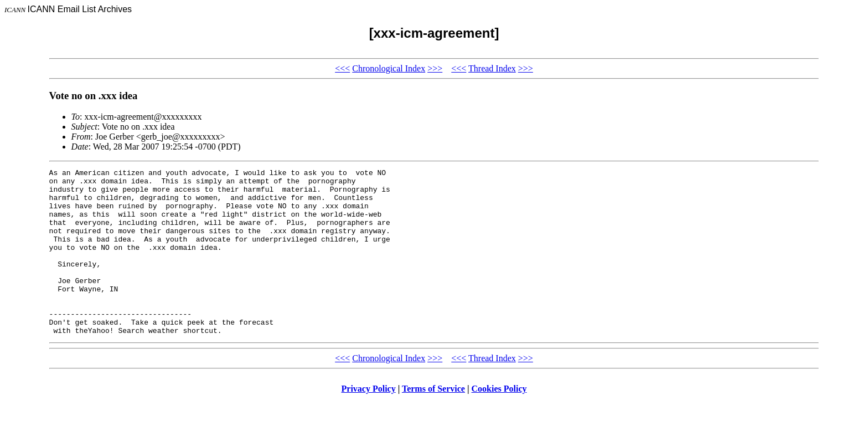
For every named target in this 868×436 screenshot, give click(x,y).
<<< (342, 68)
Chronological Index (389, 68)
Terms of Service (433, 422)
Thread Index (492, 68)
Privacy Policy (369, 422)
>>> (435, 68)
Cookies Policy (499, 422)
